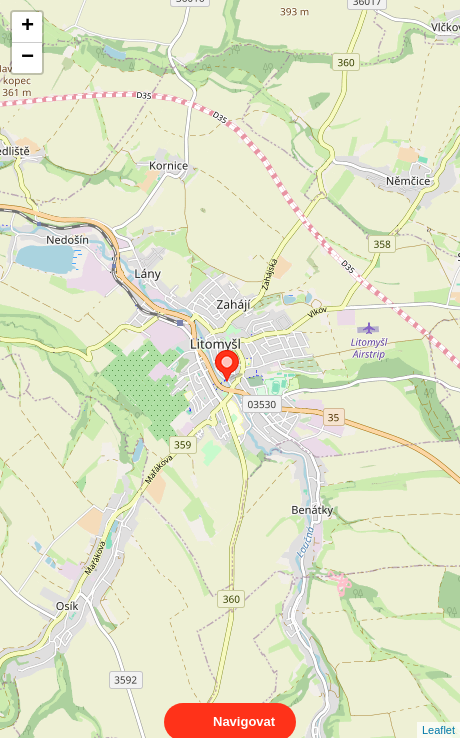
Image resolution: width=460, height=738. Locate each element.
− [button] (27, 58)
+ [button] (27, 27)
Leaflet (438, 712)
